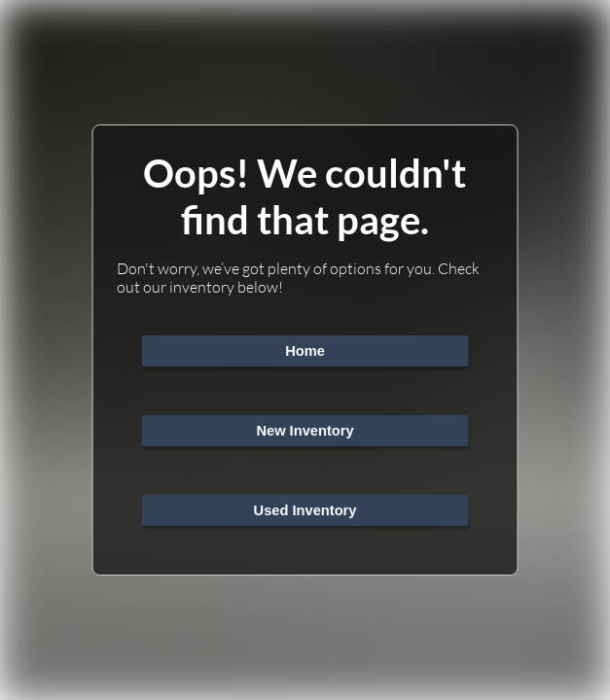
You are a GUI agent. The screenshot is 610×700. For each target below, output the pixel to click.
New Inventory (305, 431)
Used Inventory (305, 510)
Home (305, 351)
